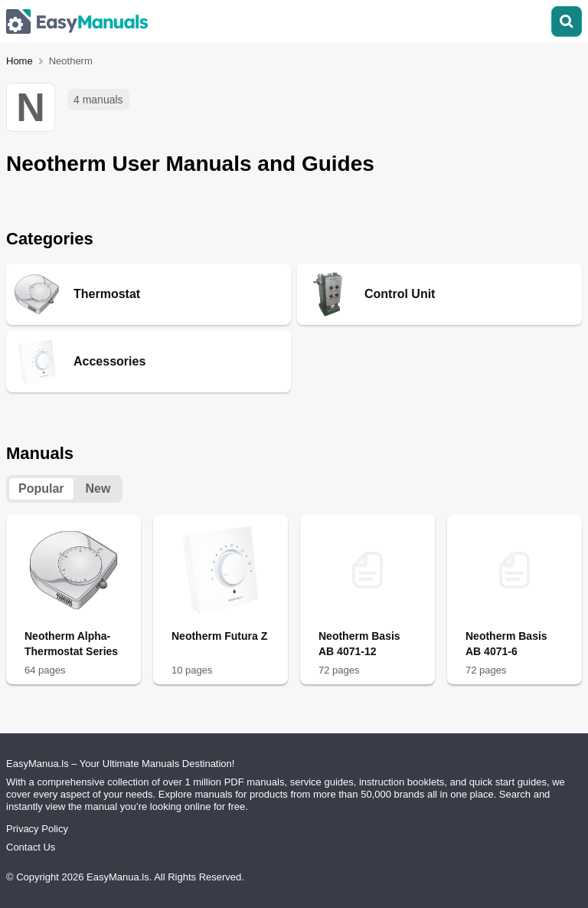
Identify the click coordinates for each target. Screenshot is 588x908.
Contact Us (31, 847)
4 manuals (98, 100)
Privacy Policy (37, 829)
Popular (41, 488)
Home (20, 61)
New (98, 488)
